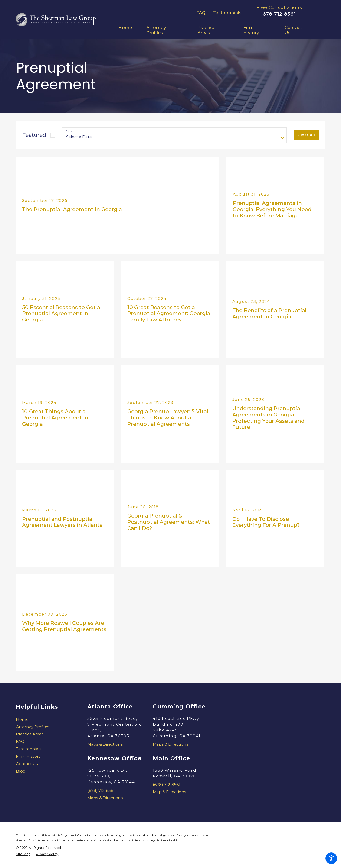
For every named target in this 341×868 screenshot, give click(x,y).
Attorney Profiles (33, 727)
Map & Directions (170, 792)
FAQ (201, 13)
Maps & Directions (105, 744)
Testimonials (227, 13)
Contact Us (27, 764)
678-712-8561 (279, 14)
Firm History (28, 756)
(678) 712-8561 (101, 790)
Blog (21, 771)
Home (22, 719)
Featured (34, 135)
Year (70, 131)
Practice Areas (30, 734)
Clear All (306, 135)
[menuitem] (129, 28)
